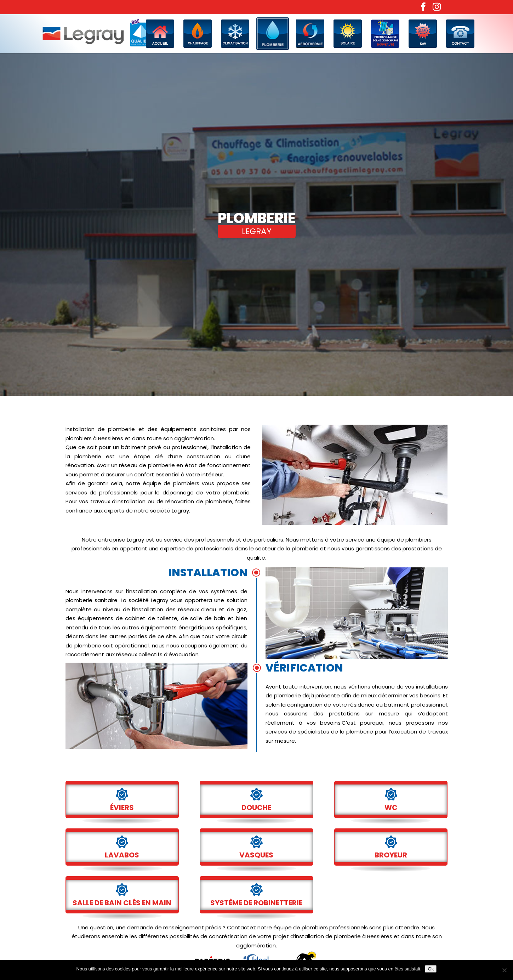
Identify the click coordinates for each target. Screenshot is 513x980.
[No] (504, 970)
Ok (431, 969)
